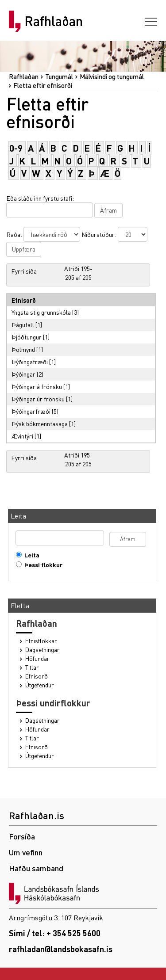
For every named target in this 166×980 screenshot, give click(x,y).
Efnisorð (37, 676)
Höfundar (37, 658)
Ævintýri (22, 436)
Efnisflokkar (41, 641)
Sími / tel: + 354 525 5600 (55, 933)
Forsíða (22, 836)
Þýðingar (23, 374)
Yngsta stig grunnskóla (41, 312)
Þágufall (23, 324)
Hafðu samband (36, 868)
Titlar (32, 667)
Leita (30, 555)
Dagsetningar (42, 650)
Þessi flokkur (41, 565)
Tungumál (59, 76)
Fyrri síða (24, 271)
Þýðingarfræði (31, 411)
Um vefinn (26, 852)
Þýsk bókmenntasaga (40, 423)
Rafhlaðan (54, 21)
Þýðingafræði (30, 362)
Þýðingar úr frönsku (38, 399)
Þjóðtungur (27, 337)
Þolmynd (23, 349)
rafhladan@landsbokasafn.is (61, 949)
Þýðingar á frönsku (37, 386)
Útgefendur (40, 685)
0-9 (16, 148)
